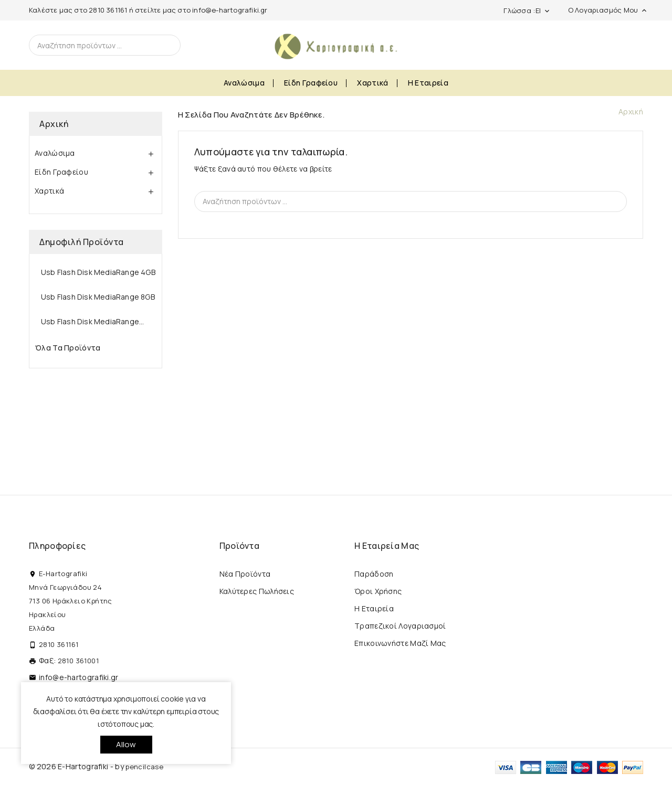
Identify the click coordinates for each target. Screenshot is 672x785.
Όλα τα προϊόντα (68, 348)
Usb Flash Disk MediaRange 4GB (98, 272)
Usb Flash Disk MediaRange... (93, 321)
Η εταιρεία (428, 83)
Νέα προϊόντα (245, 574)
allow (126, 744)
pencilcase (144, 767)
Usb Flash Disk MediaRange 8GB (98, 297)
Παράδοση (374, 574)
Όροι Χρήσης (378, 591)
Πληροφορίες (57, 546)
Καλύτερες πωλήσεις (257, 591)
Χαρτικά (372, 83)
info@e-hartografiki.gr (230, 10)
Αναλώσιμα (244, 83)
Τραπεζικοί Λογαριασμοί (400, 626)
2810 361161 (108, 10)
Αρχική (54, 124)
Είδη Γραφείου (311, 83)
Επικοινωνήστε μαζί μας (400, 643)
